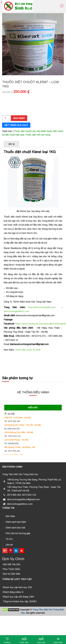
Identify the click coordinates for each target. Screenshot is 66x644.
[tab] (11, 144)
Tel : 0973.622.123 (12, 436)
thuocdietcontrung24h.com (42, 307)
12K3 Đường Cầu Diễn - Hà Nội (19, 432)
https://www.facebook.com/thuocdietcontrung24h (41, 324)
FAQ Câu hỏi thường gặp (18, 533)
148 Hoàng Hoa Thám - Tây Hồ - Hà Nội (22, 425)
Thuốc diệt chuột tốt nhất (28, 350)
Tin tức (9, 539)
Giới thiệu (10, 516)
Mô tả (11, 144)
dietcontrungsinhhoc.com (16, 311)
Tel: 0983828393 (12, 443)
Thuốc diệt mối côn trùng (38, 135)
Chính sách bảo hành (16, 522)
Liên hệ (9, 545)
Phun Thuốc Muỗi (11, 569)
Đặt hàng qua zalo (16, 125)
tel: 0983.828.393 (12, 429)
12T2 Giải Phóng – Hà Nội (16, 440)
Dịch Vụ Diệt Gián (11, 574)
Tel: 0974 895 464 (12, 421)
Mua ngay (19, 118)
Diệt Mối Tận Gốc (12, 564)
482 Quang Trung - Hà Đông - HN (20, 447)
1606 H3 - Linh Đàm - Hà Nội (17, 418)
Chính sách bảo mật (15, 528)
